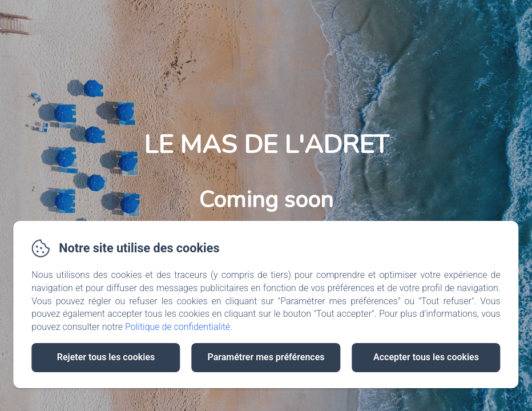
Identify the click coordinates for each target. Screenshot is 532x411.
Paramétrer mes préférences (266, 357)
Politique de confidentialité (178, 327)
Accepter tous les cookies (426, 357)
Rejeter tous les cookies (106, 357)
